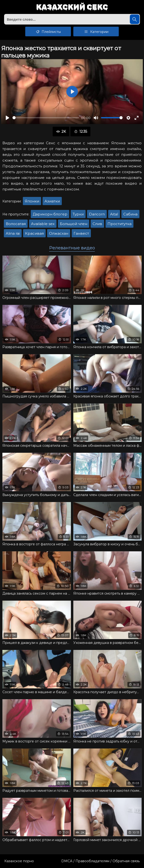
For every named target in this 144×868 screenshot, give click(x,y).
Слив (97, 224)
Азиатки (52, 201)
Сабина (130, 214)
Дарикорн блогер (50, 214)
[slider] (46, 118)
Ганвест (81, 233)
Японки (32, 201)
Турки (78, 214)
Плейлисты (48, 31)
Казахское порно (19, 861)
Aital (114, 214)
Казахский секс (72, 7)
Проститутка (119, 224)
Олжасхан (59, 233)
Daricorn (97, 214)
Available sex (43, 224)
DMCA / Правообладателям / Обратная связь (100, 861)
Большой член (74, 224)
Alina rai (13, 233)
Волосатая (16, 224)
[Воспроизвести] (7, 118)
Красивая (34, 233)
